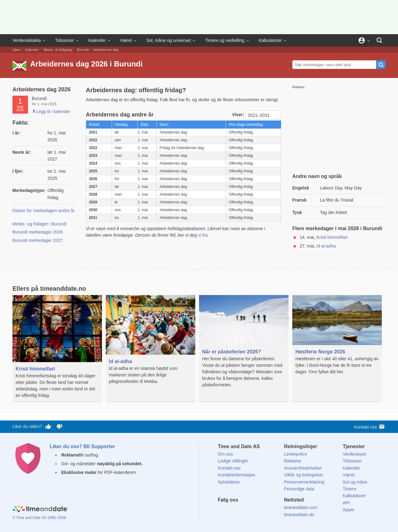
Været (126, 40)
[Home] (40, 510)
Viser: (239, 115)
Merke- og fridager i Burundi (39, 224)
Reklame (292, 461)
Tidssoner (65, 40)
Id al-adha (326, 246)
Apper (348, 510)
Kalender (97, 40)
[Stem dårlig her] (59, 427)
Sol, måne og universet (168, 40)
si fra (203, 235)
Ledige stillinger (233, 461)
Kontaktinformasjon (237, 475)
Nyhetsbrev (229, 482)
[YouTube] (265, 511)
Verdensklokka (27, 40)
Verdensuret (354, 454)
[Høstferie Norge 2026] (337, 339)
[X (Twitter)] (233, 511)
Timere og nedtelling (224, 40)
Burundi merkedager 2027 (38, 240)
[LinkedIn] (243, 511)
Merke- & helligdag (58, 50)
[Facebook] (223, 511)
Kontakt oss (370, 427)
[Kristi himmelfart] (57, 348)
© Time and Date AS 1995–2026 (39, 518)
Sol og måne (355, 482)
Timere (349, 489)
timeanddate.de (299, 515)
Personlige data (299, 489)
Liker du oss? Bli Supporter (82, 446)
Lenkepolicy (295, 454)
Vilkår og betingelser (304, 475)
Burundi (83, 50)
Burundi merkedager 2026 (38, 232)
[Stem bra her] (48, 427)
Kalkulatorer (270, 40)
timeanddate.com (301, 507)
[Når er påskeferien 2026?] (244, 343)
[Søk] (379, 40)
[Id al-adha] (150, 344)
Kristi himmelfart (332, 237)
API (346, 503)
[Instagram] (254, 511)
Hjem (16, 50)
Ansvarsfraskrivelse (303, 468)
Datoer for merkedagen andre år (44, 211)
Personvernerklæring (304, 482)
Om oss (225, 454)
